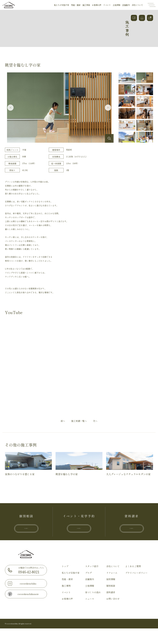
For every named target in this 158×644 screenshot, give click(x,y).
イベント (107, 5)
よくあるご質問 (133, 582)
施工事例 (86, 5)
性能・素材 (76, 5)
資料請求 (111, 608)
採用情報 (111, 595)
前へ (63, 421)
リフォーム (112, 588)
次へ (95, 421)
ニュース (90, 614)
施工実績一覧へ (79, 421)
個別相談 (111, 601)
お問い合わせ (113, 614)
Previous (10, 108)
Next (108, 108)
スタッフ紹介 (92, 582)
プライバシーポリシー (136, 588)
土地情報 (116, 5)
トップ (65, 582)
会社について (137, 5)
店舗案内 (126, 5)
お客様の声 (97, 5)
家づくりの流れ (93, 608)
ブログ (89, 588)
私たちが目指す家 (62, 5)
